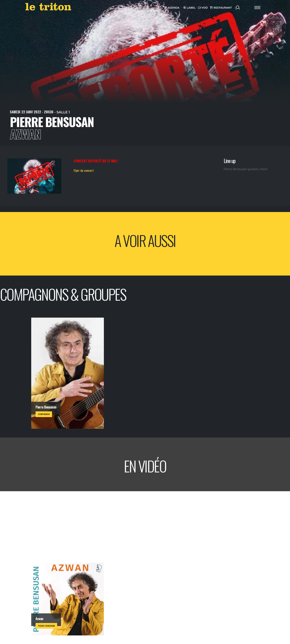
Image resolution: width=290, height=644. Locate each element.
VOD (203, 8)
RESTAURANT (221, 8)
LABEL (190, 8)
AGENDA (172, 8)
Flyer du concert (84, 170)
